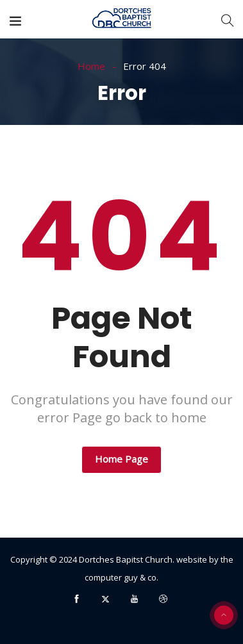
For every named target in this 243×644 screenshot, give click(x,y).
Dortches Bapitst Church (126, 559)
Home (91, 66)
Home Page (122, 459)
